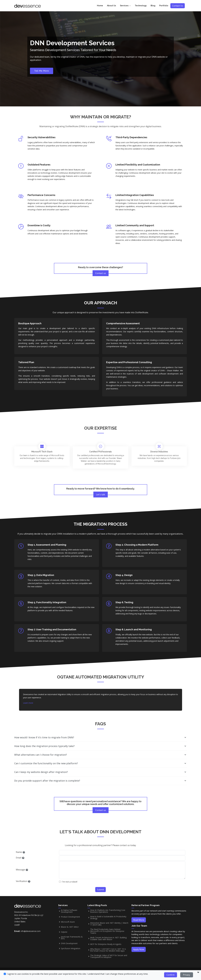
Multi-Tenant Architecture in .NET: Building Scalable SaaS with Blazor (108, 939)
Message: (21, 870)
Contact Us (178, 6)
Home (100, 6)
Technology (141, 6)
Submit (100, 890)
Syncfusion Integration (71, 948)
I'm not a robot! (70, 882)
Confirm (170, 975)
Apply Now (139, 949)
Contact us (101, 273)
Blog (153, 6)
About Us (111, 6)
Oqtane (64, 932)
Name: (19, 852)
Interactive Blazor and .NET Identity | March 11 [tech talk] (109, 924)
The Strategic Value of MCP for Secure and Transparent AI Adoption (109, 956)
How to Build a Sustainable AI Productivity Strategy (108, 917)
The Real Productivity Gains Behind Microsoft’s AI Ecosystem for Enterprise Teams (107, 931)
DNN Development (69, 943)
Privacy (187, 975)
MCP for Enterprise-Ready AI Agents (106, 944)
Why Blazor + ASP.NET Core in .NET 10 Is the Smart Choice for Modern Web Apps (108, 950)
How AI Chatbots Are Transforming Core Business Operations (108, 911)
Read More (139, 920)
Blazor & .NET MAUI (70, 927)
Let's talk (101, 495)
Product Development (70, 917)
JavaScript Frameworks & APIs (72, 938)
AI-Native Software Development (69, 911)
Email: (19, 858)
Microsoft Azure (68, 922)
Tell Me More (42, 71)
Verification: (22, 881)
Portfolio (164, 6)
